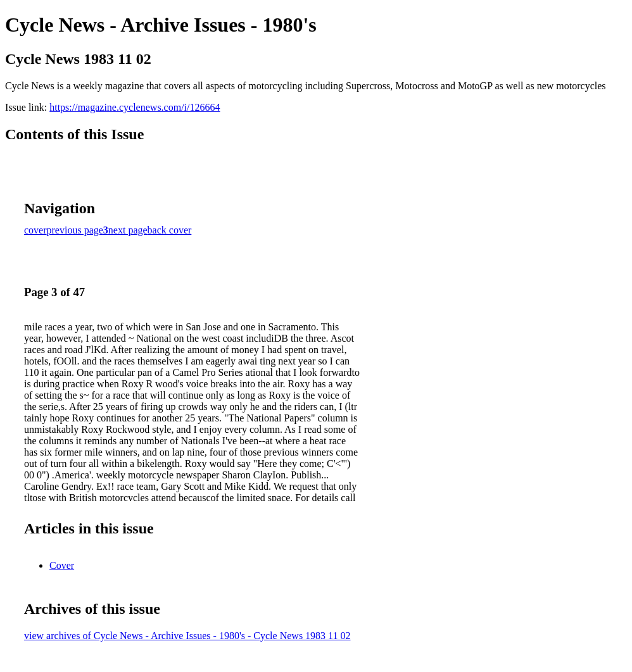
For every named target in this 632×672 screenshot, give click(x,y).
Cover (62, 565)
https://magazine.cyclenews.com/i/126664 (135, 107)
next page (128, 230)
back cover (170, 230)
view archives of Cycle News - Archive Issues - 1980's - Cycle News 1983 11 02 (187, 636)
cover (35, 230)
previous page (75, 230)
